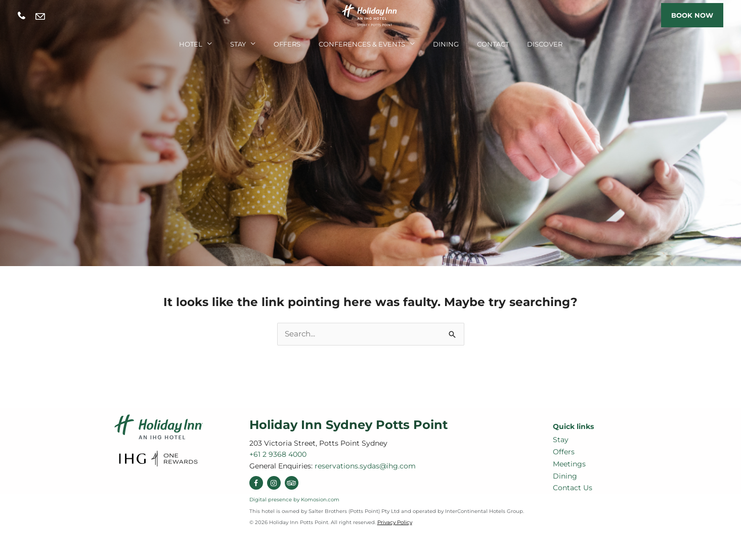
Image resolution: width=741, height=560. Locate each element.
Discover (545, 44)
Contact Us (573, 488)
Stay (238, 44)
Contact (493, 44)
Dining (446, 44)
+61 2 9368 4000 (21, 15)
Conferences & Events (362, 44)
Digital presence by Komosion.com (294, 500)
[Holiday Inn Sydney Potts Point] (371, 14)
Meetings (569, 464)
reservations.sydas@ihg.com (40, 16)
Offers (287, 44)
